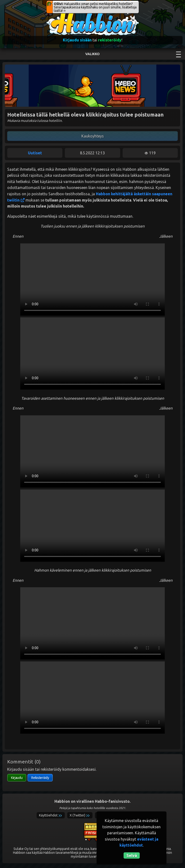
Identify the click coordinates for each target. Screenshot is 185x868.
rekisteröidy (110, 40)
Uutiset (35, 153)
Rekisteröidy (40, 778)
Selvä (132, 855)
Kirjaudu (17, 778)
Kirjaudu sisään (77, 40)
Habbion (56, 14)
